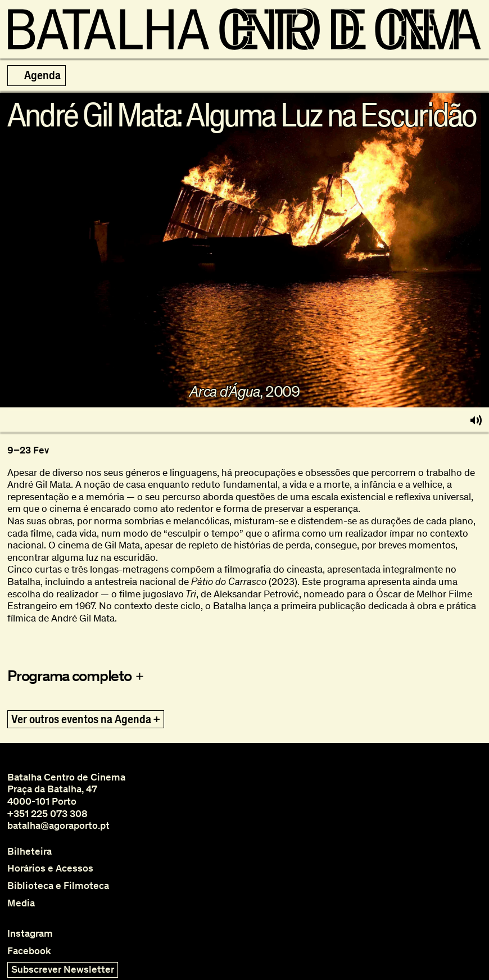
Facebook (29, 951)
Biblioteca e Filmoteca (58, 886)
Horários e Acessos (50, 868)
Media (21, 903)
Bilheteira (30, 852)
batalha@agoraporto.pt (58, 825)
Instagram (30, 934)
